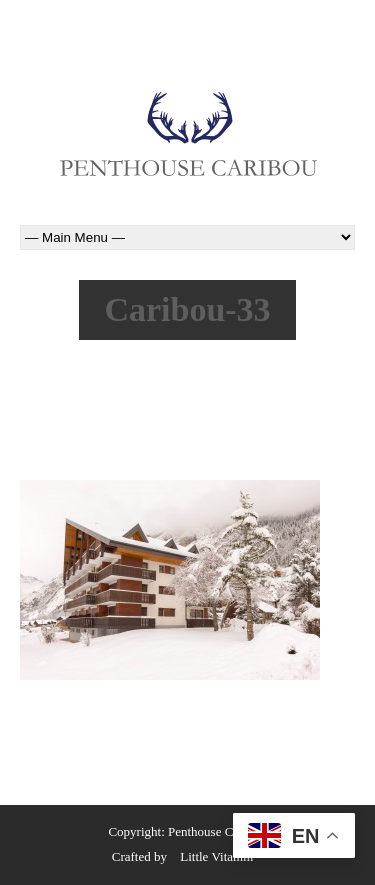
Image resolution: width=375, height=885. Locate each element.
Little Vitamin (216, 856)
